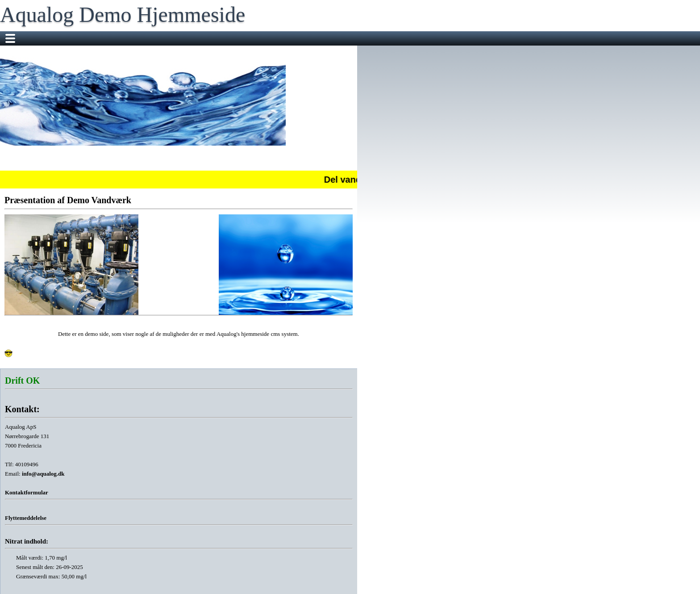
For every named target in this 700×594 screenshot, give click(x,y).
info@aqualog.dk (43, 474)
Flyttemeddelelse (26, 518)
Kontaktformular (27, 492)
